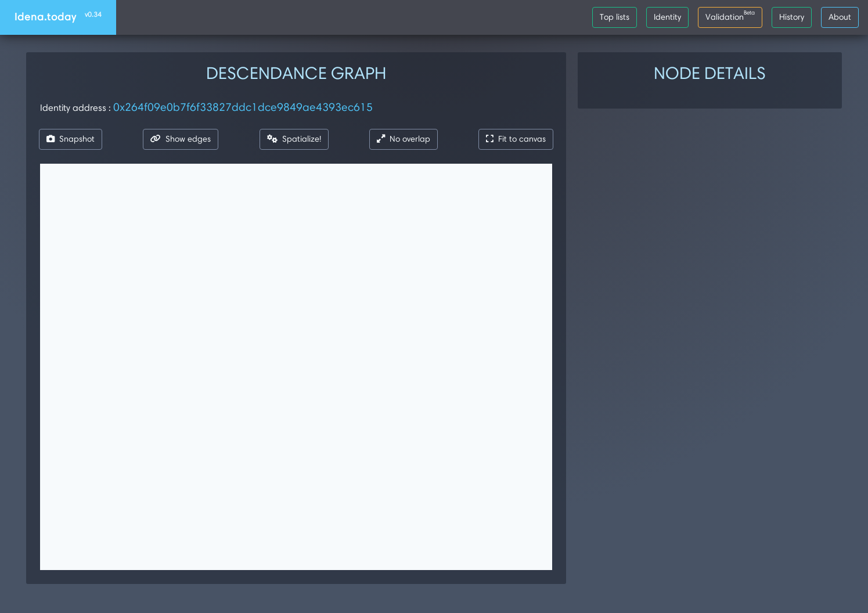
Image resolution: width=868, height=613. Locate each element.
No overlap (404, 139)
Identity (667, 17)
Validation (730, 15)
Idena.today (58, 17)
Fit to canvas (516, 139)
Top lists (615, 17)
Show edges (181, 139)
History (792, 17)
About (840, 17)
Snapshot (71, 139)
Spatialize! (294, 139)
